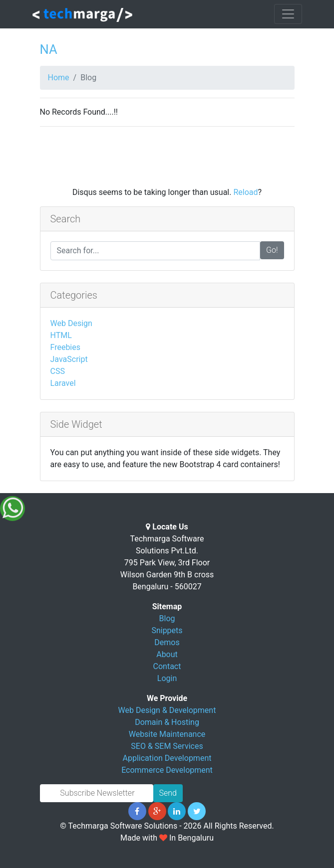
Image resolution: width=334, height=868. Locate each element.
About (167, 654)
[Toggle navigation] (288, 14)
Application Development (167, 758)
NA (49, 49)
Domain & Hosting (167, 722)
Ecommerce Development (167, 770)
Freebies (66, 347)
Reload (245, 192)
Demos (167, 642)
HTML (61, 335)
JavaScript (69, 359)
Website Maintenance (167, 734)
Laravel (63, 383)
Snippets (167, 630)
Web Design (71, 323)
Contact (167, 666)
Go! (272, 250)
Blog (167, 618)
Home (59, 78)
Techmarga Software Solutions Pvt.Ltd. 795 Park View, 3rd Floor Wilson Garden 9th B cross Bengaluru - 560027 (167, 563)
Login (167, 678)
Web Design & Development (167, 710)
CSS (58, 371)
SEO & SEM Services (167, 746)
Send (168, 793)
